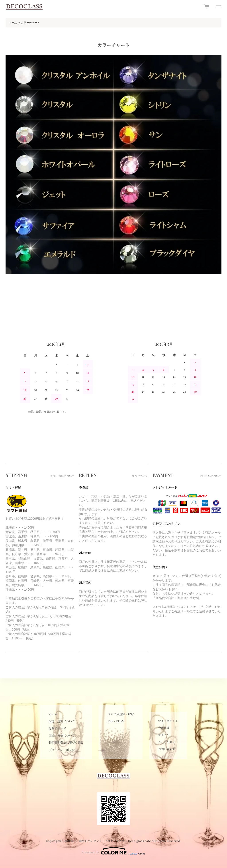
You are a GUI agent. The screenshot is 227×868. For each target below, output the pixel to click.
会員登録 (164, 728)
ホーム (13, 23)
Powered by (113, 851)
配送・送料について (62, 721)
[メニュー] (218, 7)
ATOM (120, 721)
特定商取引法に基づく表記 (66, 742)
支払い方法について (62, 735)
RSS (111, 721)
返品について (57, 728)
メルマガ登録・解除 (121, 714)
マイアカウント (168, 721)
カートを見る (167, 742)
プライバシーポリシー (63, 750)
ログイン (164, 735)
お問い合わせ (167, 749)
